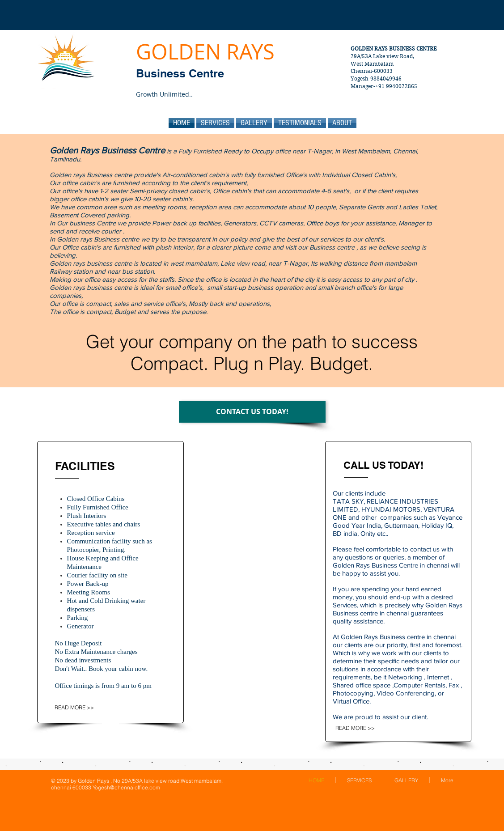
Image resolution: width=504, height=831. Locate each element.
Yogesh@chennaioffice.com (126, 787)
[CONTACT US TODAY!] (252, 412)
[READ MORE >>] (81, 708)
